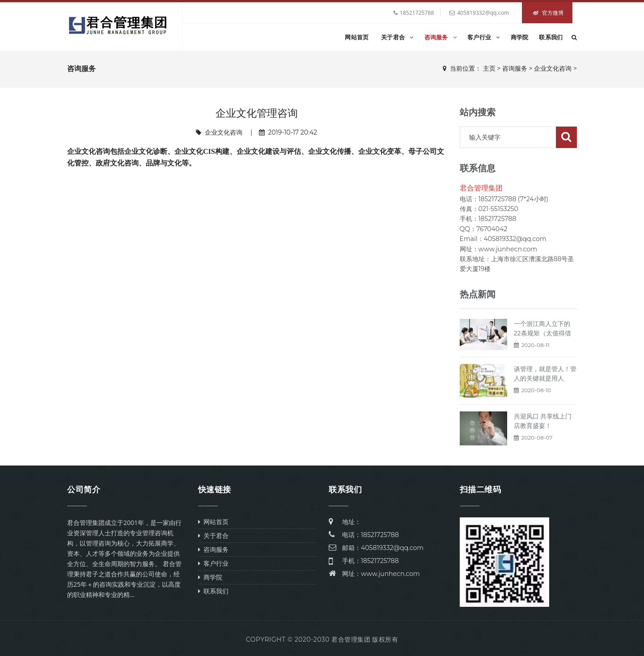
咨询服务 (441, 37)
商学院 (520, 37)
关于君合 (397, 37)
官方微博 (548, 13)
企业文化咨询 (553, 68)
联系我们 (551, 37)
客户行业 (484, 37)
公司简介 (84, 490)
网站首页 (357, 37)
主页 (489, 68)
